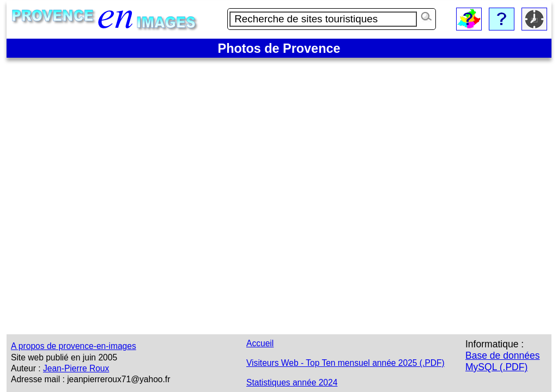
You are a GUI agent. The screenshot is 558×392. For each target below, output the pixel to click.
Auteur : (26, 368)
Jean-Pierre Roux (76, 368)
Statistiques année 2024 (292, 382)
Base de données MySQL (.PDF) (502, 361)
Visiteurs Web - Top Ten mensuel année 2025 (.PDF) (345, 363)
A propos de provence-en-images (74, 346)
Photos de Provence (279, 48)
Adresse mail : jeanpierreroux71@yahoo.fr (90, 379)
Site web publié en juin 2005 (64, 357)
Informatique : (495, 344)
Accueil (260, 343)
